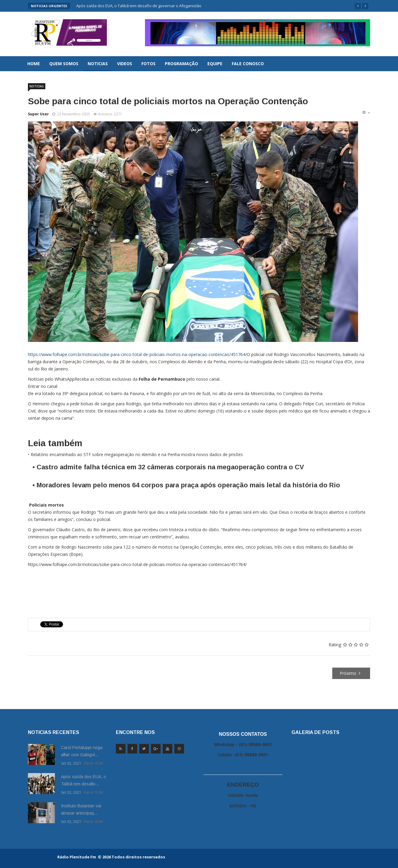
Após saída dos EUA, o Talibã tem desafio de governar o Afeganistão (139, 6)
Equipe (215, 64)
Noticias (98, 64)
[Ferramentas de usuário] (366, 113)
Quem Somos (64, 64)
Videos (125, 64)
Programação (181, 64)
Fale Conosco (248, 64)
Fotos (148, 64)
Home (34, 64)
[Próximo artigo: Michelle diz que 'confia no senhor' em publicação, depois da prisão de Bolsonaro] (351, 673)
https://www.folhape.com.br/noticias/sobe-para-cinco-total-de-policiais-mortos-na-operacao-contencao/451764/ (137, 354)
